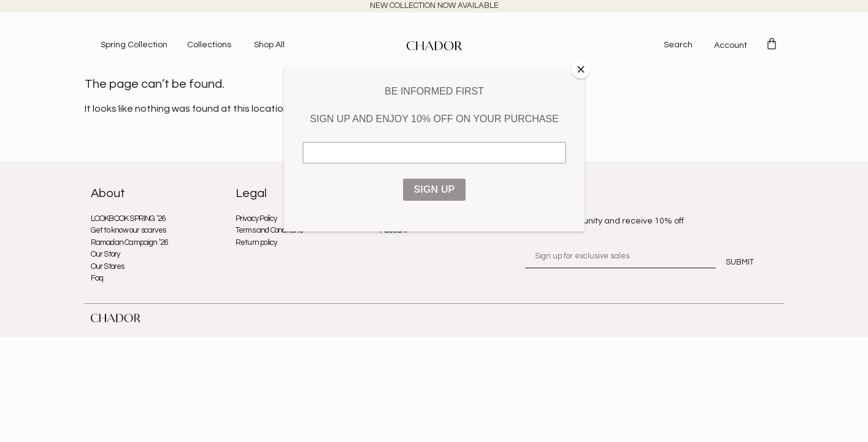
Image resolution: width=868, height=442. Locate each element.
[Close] (582, 69)
